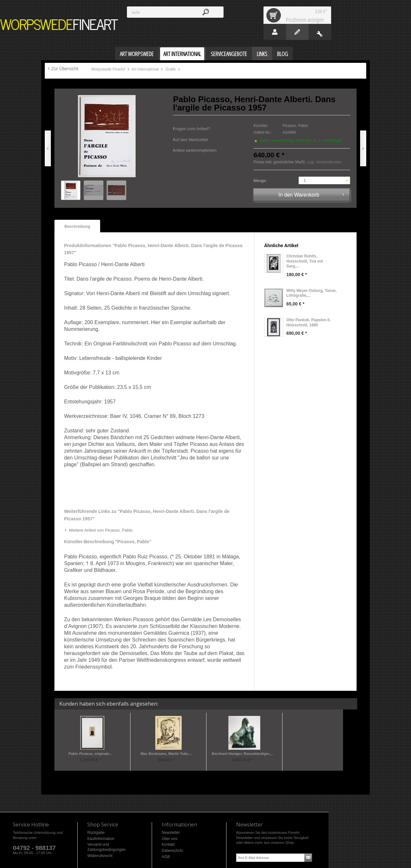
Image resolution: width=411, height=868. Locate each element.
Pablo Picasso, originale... (91, 754)
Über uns (170, 839)
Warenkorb (275, 15)
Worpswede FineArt (59, 25)
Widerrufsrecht (100, 856)
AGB (166, 857)
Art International (146, 69)
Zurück (48, 148)
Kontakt (168, 844)
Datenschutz (172, 851)
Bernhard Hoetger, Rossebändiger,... (242, 754)
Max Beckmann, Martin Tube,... (167, 754)
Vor (363, 148)
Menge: (260, 181)
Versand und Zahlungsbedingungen (106, 847)
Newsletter (171, 833)
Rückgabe (96, 833)
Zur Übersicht (65, 69)
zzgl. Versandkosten (324, 162)
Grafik (171, 69)
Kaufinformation (101, 839)
